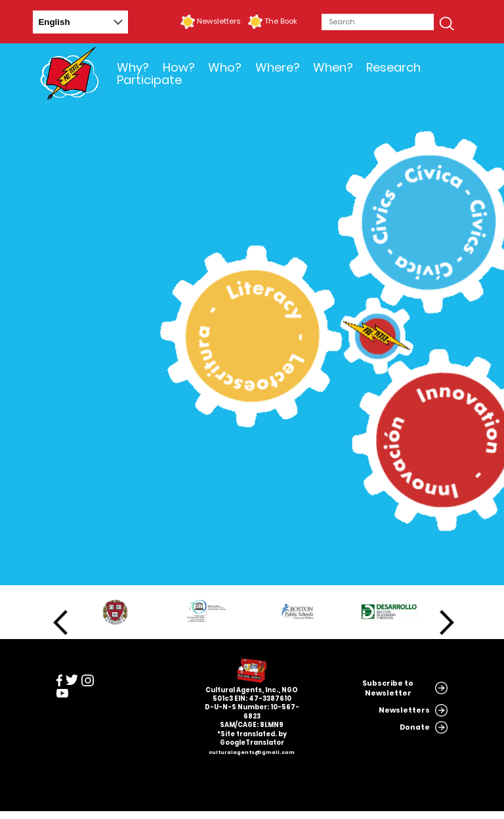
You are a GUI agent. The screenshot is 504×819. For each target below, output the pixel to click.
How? (179, 67)
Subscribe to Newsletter (388, 688)
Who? (225, 67)
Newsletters (219, 21)
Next (447, 623)
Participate (149, 80)
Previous (60, 623)
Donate (415, 727)
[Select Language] (80, 22)
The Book (281, 21)
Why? (133, 67)
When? (333, 67)
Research (393, 67)
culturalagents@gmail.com (252, 752)
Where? (278, 67)
